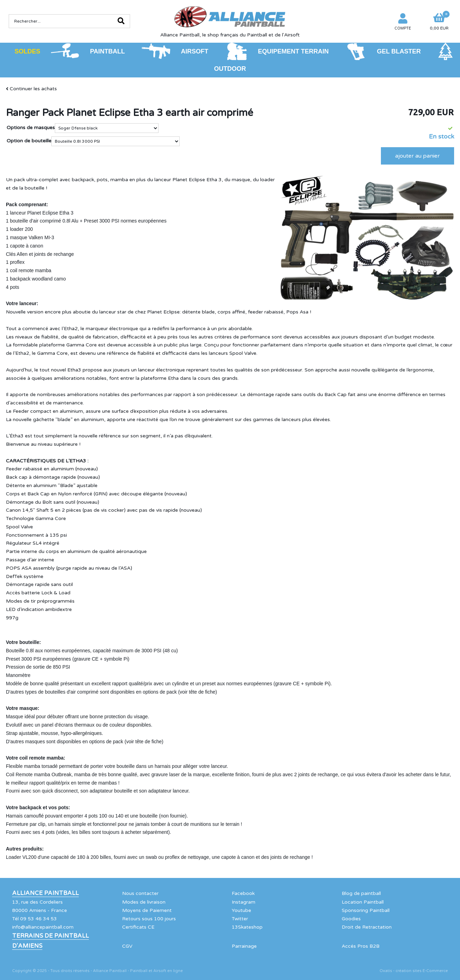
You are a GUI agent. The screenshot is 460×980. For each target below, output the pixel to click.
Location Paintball (363, 902)
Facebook (243, 893)
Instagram (244, 902)
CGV (127, 946)
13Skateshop (247, 927)
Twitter (240, 919)
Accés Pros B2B (361, 946)
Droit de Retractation (367, 927)
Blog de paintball (361, 893)
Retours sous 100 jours (149, 919)
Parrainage (244, 946)
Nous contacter (140, 893)
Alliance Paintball (45, 893)
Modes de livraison (144, 902)
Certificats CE (138, 927)
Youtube (241, 910)
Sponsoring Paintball (366, 910)
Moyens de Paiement (147, 910)
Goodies (351, 919)
